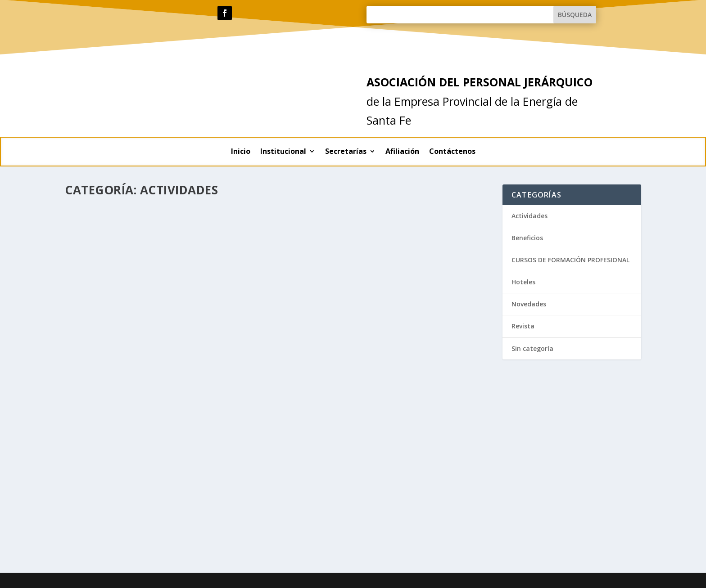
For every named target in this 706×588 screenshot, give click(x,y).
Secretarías (346, 152)
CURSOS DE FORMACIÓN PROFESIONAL (570, 260)
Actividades (122, 356)
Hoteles (523, 282)
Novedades (529, 304)
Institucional (283, 152)
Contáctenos (452, 152)
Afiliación (402, 152)
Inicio (241, 152)
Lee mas (92, 402)
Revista (523, 326)
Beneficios (527, 238)
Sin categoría (532, 348)
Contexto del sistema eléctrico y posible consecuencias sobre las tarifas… (161, 338)
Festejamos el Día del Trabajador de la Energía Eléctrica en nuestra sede (372, 221)
